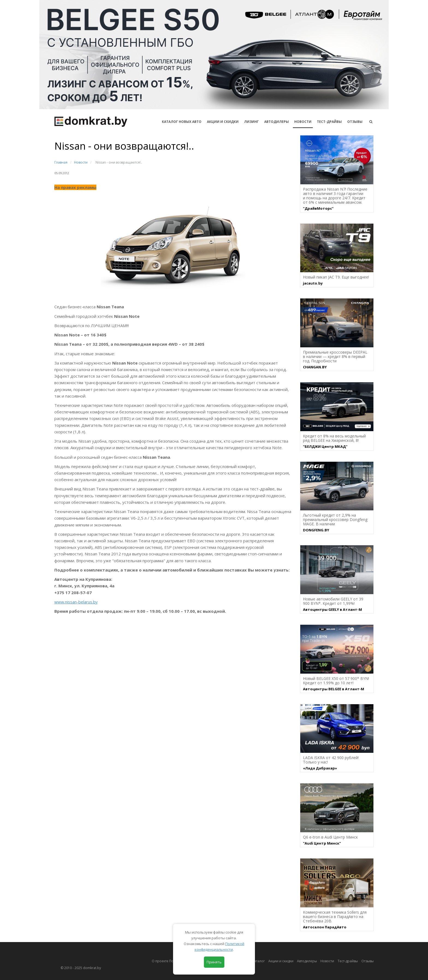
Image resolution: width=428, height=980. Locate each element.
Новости (303, 122)
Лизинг (251, 122)
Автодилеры (277, 122)
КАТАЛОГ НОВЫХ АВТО (182, 122)
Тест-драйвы (329, 122)
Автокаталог (255, 961)
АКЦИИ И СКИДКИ (223, 122)
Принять (214, 962)
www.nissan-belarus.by (76, 602)
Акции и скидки (281, 961)
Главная (61, 162)
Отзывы (355, 122)
